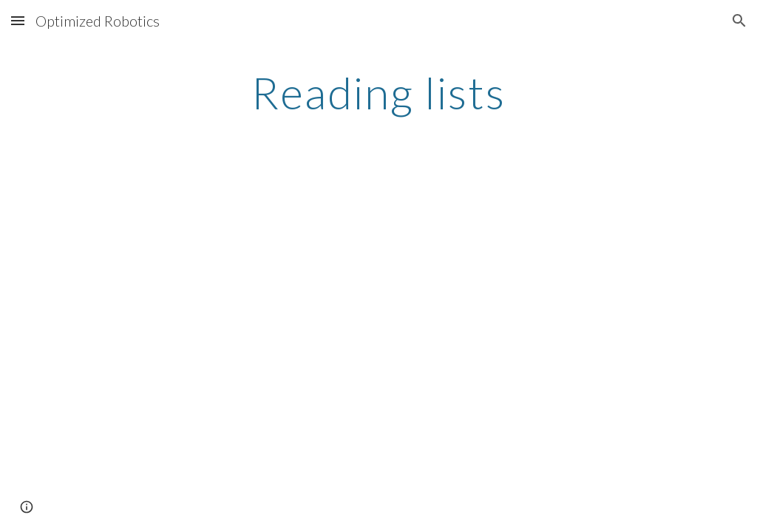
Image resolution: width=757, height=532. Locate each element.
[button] (18, 20)
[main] (378, 92)
